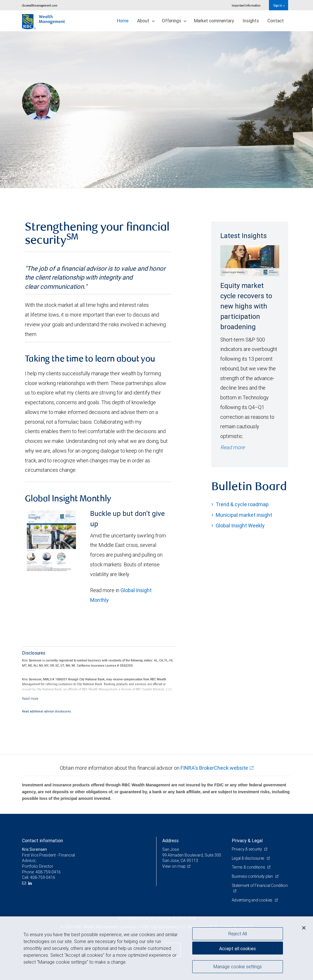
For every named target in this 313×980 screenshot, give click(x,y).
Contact (276, 21)
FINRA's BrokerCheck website (214, 768)
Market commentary (214, 21)
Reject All (238, 934)
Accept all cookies (237, 948)
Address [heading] (170, 840)
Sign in (279, 5)
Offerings (174, 21)
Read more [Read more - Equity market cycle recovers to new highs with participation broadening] (232, 447)
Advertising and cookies (252, 900)
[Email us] (25, 883)
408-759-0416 (48, 872)
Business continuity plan (253, 876)
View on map (174, 866)
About (146, 21)
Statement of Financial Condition (260, 885)
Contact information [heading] (42, 840)
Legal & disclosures (248, 858)
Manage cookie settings (238, 967)
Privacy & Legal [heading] (247, 840)
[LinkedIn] (31, 883)
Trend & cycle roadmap (242, 504)
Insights (251, 21)
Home (123, 21)
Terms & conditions (249, 867)
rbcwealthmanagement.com (40, 5)
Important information (246, 5)
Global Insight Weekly (240, 526)
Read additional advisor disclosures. (47, 711)
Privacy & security (247, 849)
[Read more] (30, 699)
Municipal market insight (244, 515)
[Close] (304, 928)
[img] (156, 110)
